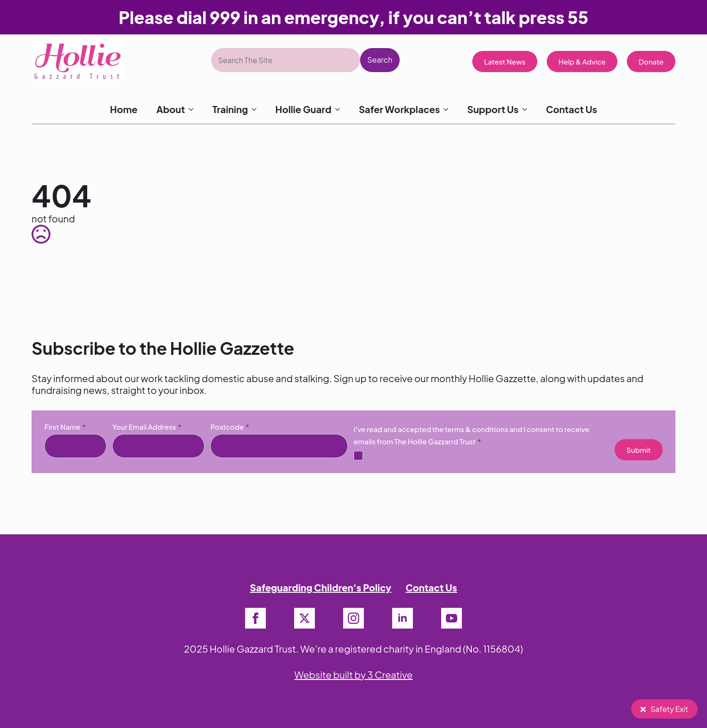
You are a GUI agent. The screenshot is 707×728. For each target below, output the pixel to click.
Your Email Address (147, 427)
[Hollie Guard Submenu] (340, 109)
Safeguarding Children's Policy (321, 587)
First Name (65, 427)
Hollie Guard (303, 109)
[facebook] (255, 618)
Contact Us (571, 109)
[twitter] (304, 618)
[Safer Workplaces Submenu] (449, 109)
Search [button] (380, 60)
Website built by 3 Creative (354, 675)
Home (123, 109)
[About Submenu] (194, 109)
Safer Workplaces (399, 109)
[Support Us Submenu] (527, 109)
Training (230, 109)
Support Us (493, 109)
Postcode (230, 427)
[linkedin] (403, 618)
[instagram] (353, 618)
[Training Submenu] (257, 109)
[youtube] (452, 618)
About (171, 109)
